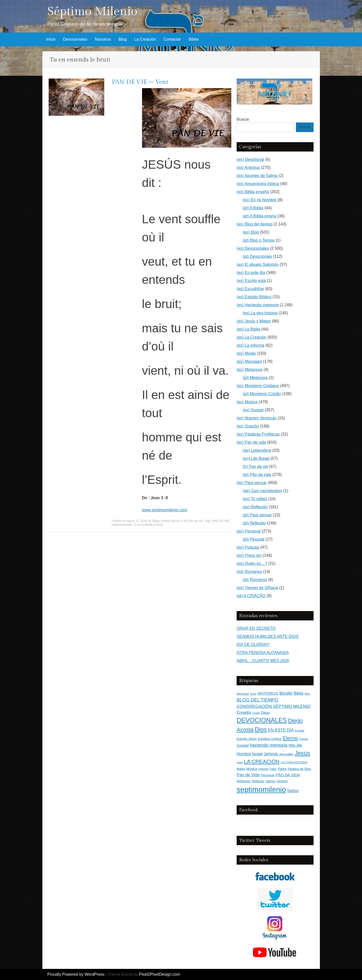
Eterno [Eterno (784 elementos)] (290, 738)
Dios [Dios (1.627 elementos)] (261, 730)
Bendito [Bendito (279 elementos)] (286, 693)
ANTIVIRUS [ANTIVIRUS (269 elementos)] (268, 693)
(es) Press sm (249, 555)
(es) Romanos (249, 572)
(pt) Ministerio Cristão (262, 394)
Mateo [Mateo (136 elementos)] (241, 769)
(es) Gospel (253, 410)
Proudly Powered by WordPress (76, 974)
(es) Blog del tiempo (255, 224)
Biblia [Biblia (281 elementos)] (299, 693)
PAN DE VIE (221, 521)
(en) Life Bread (256, 458)
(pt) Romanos (255, 580)
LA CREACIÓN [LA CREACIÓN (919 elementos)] (262, 761)
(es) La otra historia (260, 313)
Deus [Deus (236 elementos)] (265, 713)
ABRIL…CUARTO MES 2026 (263, 661)
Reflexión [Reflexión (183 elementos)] (244, 781)
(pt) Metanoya (255, 378)
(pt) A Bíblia (253, 208)
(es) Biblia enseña (253, 192)
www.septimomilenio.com (165, 510)
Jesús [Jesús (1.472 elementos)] (302, 753)
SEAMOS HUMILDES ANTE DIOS (268, 636)
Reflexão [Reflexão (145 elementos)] (258, 781)
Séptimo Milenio (92, 11)
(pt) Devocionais (257, 256)
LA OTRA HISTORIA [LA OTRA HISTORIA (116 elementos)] (294, 762)
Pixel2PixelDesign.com (160, 974)
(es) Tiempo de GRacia (257, 588)
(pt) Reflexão (254, 523)
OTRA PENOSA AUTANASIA (263, 653)
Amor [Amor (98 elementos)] (253, 694)
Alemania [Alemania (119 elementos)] (243, 694)
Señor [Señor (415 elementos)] (293, 791)
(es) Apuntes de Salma (257, 176)
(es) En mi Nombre (260, 200)
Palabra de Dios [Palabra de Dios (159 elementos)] (299, 769)
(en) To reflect (255, 499)
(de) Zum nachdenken (262, 491)
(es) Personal (249, 531)
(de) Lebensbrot (257, 450)
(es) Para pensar (252, 483)
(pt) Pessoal (253, 539)
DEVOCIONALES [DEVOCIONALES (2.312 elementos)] (262, 720)
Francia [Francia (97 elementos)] (303, 739)
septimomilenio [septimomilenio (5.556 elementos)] (261, 789)
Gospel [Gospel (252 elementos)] (243, 745)
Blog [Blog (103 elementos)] (307, 694)
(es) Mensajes (249, 361)
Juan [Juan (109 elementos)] (240, 762)
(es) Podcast (248, 547)
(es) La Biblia (248, 329)
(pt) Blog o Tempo (259, 240)
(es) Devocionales (253, 248)
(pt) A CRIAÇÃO (251, 596)
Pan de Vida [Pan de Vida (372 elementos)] (248, 775)
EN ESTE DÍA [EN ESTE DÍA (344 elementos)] (281, 730)
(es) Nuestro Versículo (257, 418)
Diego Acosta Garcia (166, 521)
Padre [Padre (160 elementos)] (282, 769)
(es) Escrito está (251, 281)
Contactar (172, 39)
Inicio (51, 39)
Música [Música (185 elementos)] (252, 769)
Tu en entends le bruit (148, 525)
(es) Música (247, 402)
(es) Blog (251, 232)
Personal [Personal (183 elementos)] (268, 775)
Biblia (194, 39)
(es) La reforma (250, 345)
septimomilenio (122, 525)
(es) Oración (248, 426)
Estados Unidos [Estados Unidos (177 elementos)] (270, 739)
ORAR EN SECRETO (256, 628)
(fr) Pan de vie (193, 521)
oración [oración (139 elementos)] (263, 769)
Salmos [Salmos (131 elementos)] (271, 781)
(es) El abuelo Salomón (258, 265)
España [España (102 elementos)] (300, 731)
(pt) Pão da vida (257, 475)
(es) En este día (251, 273)
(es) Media (246, 353)
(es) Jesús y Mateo (254, 321)
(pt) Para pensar (257, 515)
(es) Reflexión (255, 507)
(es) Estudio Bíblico (254, 297)
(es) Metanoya (249, 370)
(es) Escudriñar (250, 289)
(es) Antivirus (248, 168)
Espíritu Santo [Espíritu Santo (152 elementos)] (247, 739)
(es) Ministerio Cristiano (258, 386)
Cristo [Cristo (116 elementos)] (256, 713)
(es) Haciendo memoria (258, 305)
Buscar (243, 119)
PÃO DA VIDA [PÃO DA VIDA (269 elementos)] (288, 775)
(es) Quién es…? (252, 563)
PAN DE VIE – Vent (140, 82)
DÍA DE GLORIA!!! (253, 645)
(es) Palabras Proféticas (258, 434)
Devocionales (75, 39)
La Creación (145, 39)
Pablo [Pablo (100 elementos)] (273, 769)
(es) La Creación (252, 337)
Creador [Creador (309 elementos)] (244, 712)
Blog (123, 39)
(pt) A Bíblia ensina (259, 216)
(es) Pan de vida (251, 442)
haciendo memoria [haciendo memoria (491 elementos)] (269, 745)
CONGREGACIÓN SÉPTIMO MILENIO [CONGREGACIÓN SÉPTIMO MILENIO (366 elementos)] (274, 706)
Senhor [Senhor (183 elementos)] (282, 781)
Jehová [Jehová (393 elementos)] (271, 754)
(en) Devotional (250, 159)
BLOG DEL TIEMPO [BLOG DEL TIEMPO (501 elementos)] (257, 700)
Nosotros (103, 39)
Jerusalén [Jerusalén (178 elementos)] (286, 754)
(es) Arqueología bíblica (258, 184)
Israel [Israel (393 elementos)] (257, 754)
